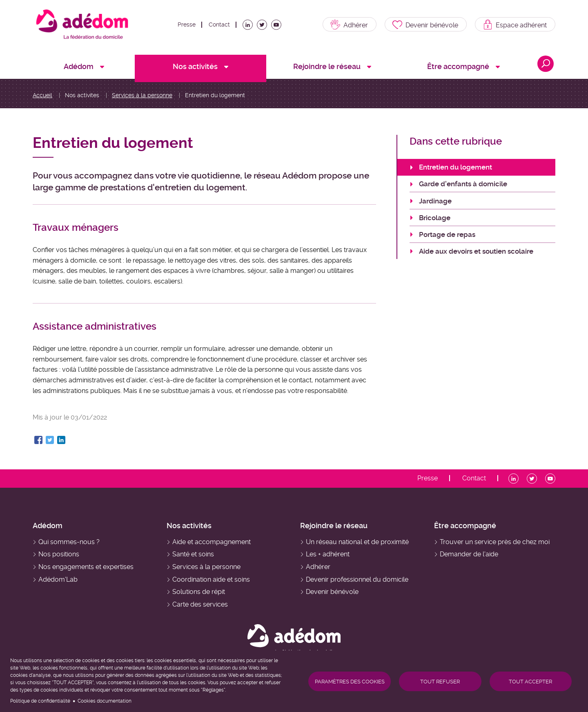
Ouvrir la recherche (546, 64)
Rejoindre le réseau (334, 526)
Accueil (42, 95)
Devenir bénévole (432, 25)
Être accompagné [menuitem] (458, 66)
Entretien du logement (455, 167)
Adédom (48, 526)
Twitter (263, 27)
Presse (187, 25)
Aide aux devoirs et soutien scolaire (476, 251)
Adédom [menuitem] (79, 66)
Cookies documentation (105, 701)
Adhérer (356, 25)
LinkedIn (249, 27)
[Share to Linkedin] (61, 440)
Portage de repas (447, 234)
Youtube (278, 27)
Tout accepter (530, 682)
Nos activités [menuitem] (195, 66)
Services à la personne (142, 95)
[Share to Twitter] (50, 440)
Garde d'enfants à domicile (463, 184)
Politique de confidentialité (40, 701)
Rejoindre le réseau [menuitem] (327, 66)
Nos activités (189, 526)
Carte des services (200, 604)
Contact (219, 25)
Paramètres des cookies (350, 682)
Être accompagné (465, 526)
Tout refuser (440, 682)
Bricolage (435, 218)
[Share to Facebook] (38, 440)
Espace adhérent (521, 25)
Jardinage (435, 201)
